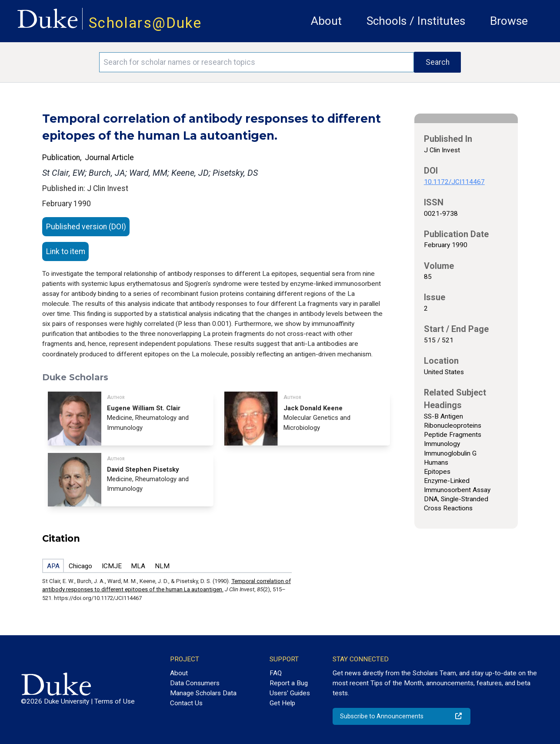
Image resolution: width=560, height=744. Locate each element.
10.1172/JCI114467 (454, 182)
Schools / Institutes (416, 21)
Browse (509, 21)
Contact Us (186, 703)
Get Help (282, 703)
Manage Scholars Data (203, 693)
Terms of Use (115, 701)
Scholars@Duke (145, 23)
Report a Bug (289, 683)
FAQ (276, 673)
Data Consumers (195, 683)
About (326, 21)
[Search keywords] (257, 62)
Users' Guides (290, 693)
